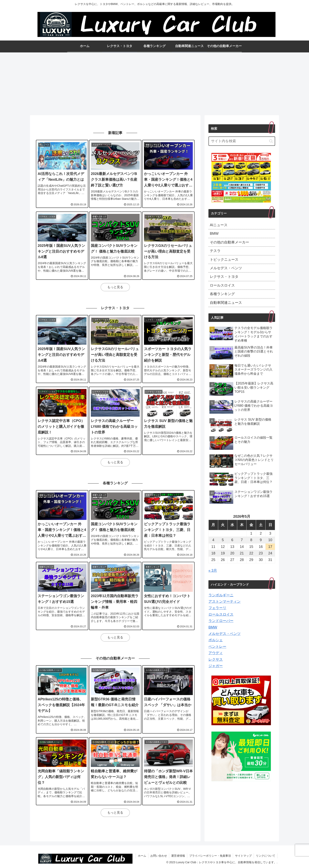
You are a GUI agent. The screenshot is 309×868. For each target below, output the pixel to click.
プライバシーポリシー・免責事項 (210, 856)
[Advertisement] (154, 83)
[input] (242, 141)
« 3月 (213, 571)
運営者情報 (178, 856)
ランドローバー (221, 621)
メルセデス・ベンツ (225, 634)
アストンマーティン (225, 602)
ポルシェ (216, 640)
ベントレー (217, 647)
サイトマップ (243, 856)
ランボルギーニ (221, 595)
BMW (213, 627)
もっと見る (115, 287)
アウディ (216, 653)
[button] (271, 141)
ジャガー (216, 666)
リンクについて (266, 856)
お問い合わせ (159, 856)
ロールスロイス (221, 614)
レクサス (216, 659)
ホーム (142, 856)
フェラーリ (217, 608)
